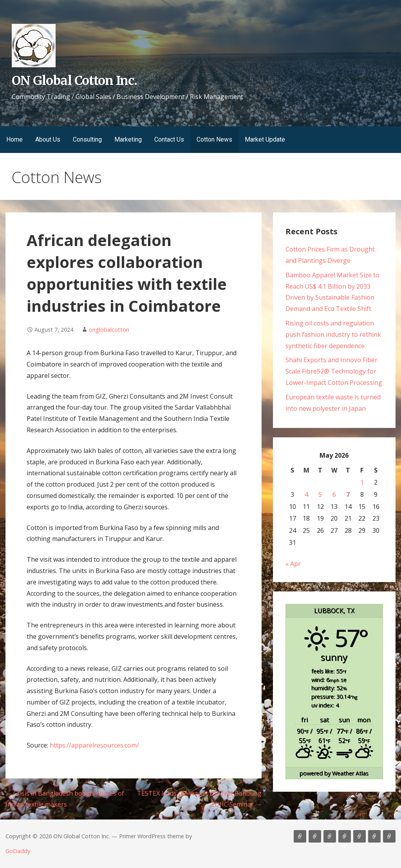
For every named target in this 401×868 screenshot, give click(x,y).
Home (14, 139)
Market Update (265, 139)
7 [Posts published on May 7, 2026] (348, 494)
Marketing (128, 139)
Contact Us (169, 139)
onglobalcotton (109, 330)
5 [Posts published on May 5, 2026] (320, 494)
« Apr (293, 564)
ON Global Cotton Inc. (74, 81)
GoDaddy (18, 851)
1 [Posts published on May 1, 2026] (362, 482)
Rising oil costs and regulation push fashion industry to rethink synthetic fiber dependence (333, 334)
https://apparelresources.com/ (94, 745)
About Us (48, 139)
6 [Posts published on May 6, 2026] (334, 494)
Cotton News (214, 139)
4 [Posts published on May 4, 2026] (306, 494)
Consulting (87, 139)
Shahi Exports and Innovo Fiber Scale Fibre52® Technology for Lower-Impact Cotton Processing (334, 371)
